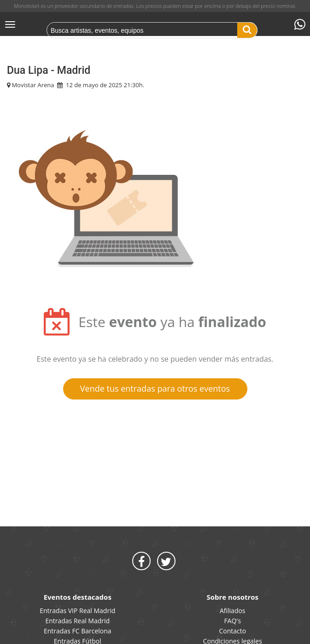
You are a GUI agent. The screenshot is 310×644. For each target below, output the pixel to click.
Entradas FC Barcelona (78, 631)
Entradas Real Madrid (77, 621)
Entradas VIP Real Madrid (77, 611)
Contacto (232, 631)
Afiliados (233, 611)
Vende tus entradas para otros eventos (155, 388)
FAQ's (232, 621)
